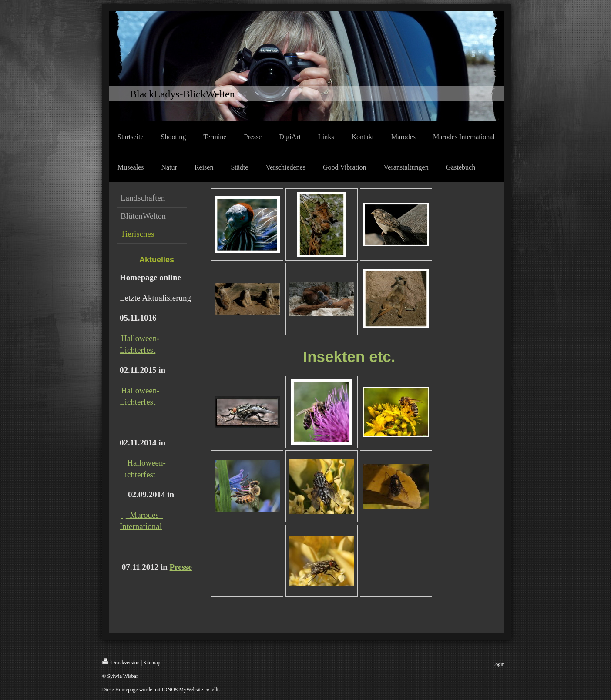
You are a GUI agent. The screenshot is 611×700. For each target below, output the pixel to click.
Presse (181, 567)
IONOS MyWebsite (183, 690)
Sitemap (152, 663)
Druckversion (121, 662)
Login (499, 664)
